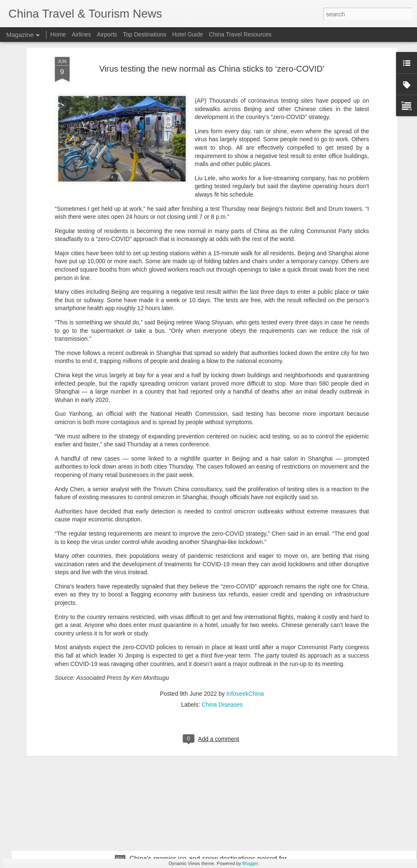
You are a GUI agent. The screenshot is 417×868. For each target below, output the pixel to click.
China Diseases (222, 616)
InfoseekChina (245, 605)
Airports (107, 34)
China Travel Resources (240, 34)
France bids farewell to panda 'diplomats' (190, 763)
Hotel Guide (188, 34)
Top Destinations (145, 34)
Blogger (250, 863)
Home (58, 34)
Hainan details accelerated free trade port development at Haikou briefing (191, 672)
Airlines (81, 34)
